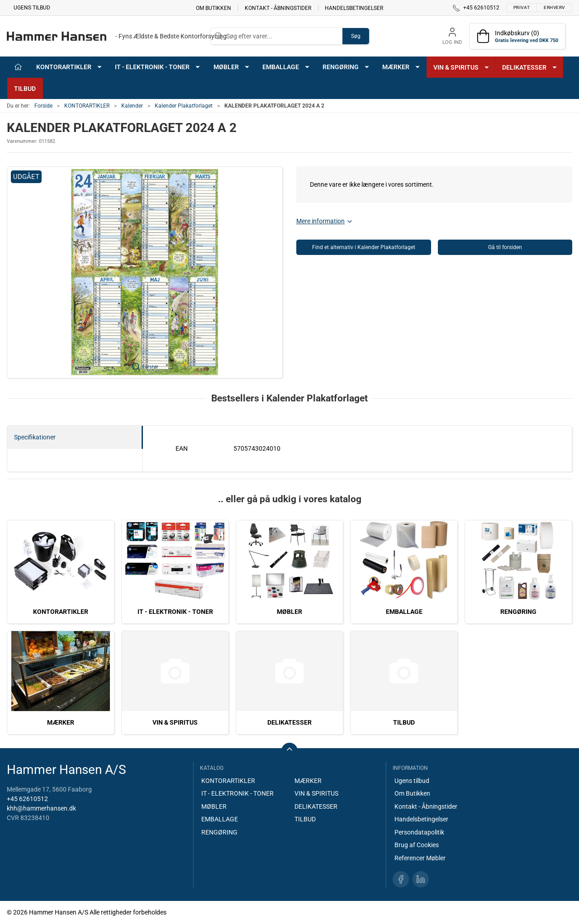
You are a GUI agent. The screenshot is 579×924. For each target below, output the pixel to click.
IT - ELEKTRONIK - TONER (175, 612)
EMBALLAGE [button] (286, 67)
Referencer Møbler (420, 858)
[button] (145, 272)
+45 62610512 (27, 799)
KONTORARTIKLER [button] (69, 67)
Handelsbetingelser (354, 8)
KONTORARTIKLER (87, 106)
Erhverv (554, 7)
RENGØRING (518, 612)
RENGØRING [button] (346, 67)
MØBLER (289, 612)
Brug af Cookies (417, 845)
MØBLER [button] (232, 67)
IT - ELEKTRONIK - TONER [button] (158, 67)
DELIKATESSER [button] (530, 67)
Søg (356, 36)
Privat (522, 7)
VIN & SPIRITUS (175, 722)
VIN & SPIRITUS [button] (462, 67)
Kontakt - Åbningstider (278, 8)
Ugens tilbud (32, 8)
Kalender (132, 106)
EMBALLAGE (404, 612)
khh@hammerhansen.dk (41, 808)
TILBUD (25, 89)
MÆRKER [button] (401, 67)
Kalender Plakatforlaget (184, 106)
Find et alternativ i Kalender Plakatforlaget (364, 247)
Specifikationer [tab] (35, 437)
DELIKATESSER (289, 722)
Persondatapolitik (419, 832)
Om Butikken (214, 8)
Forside (43, 106)
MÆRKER (61, 722)
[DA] (117, 36)
